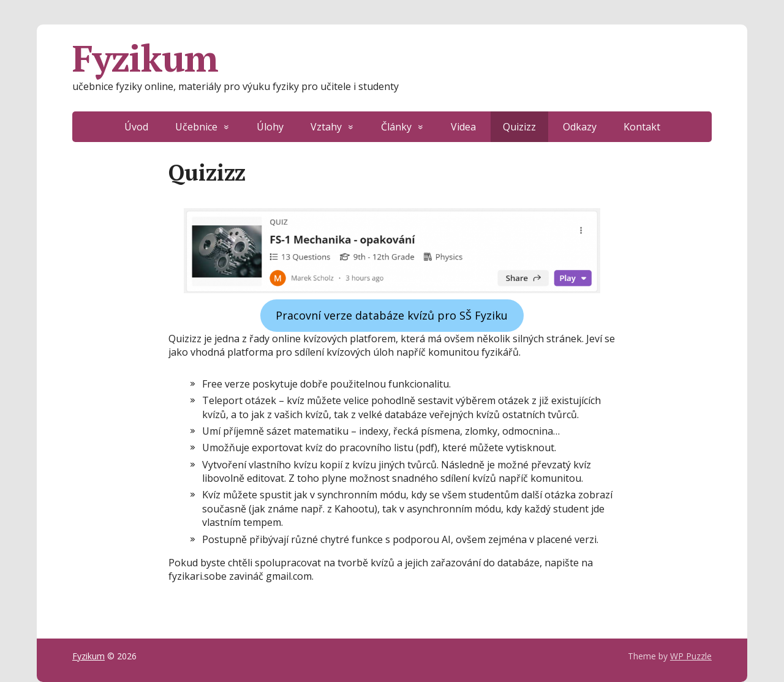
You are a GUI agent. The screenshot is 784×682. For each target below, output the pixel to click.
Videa (463, 127)
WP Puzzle (691, 656)
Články (396, 127)
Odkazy (580, 127)
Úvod (136, 127)
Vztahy (326, 127)
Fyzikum (145, 58)
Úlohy (270, 127)
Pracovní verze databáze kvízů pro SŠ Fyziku (392, 315)
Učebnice (196, 127)
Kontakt (642, 127)
